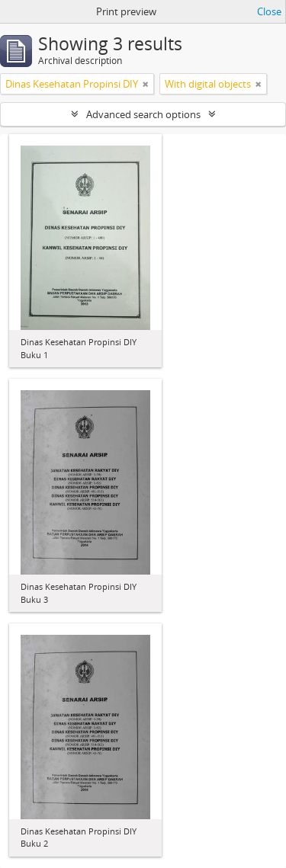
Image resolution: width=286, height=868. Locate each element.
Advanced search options (143, 114)
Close (269, 11)
